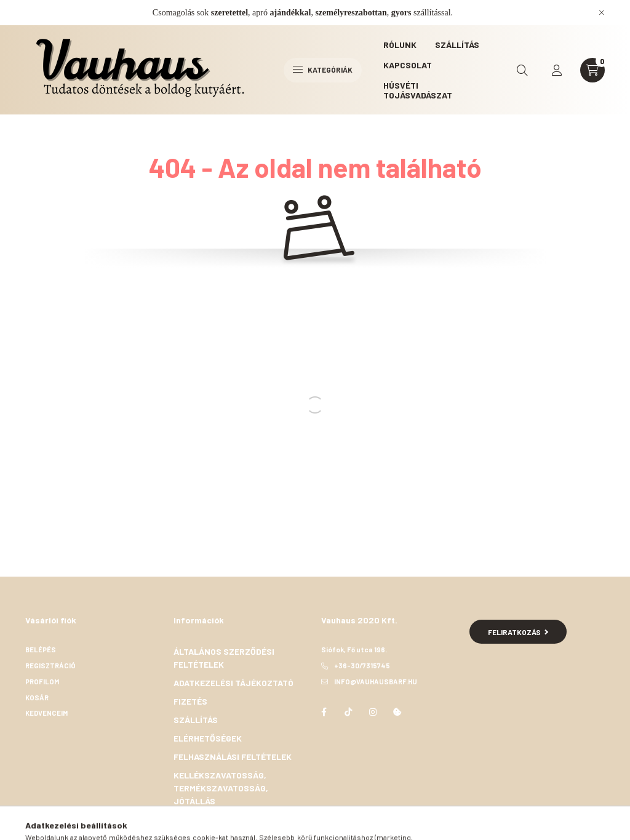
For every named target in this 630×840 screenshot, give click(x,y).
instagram (373, 712)
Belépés (41, 650)
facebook (324, 712)
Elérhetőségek (208, 738)
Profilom (42, 682)
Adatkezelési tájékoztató (233, 683)
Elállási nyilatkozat (221, 819)
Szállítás (457, 45)
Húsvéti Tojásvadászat (418, 90)
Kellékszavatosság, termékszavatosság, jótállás (221, 788)
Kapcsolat (408, 65)
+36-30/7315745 (362, 666)
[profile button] (557, 70)
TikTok (348, 712)
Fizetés (190, 701)
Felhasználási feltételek (233, 757)
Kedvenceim (47, 713)
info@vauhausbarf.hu (376, 682)
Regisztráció (50, 666)
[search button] (522, 70)
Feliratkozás (518, 632)
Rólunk (400, 45)
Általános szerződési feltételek (224, 658)
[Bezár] (602, 12)
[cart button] (592, 70)
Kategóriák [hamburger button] (323, 70)
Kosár (37, 698)
